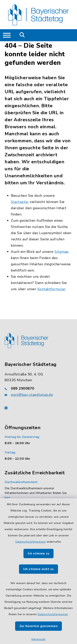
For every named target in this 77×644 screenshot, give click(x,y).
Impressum (38, 639)
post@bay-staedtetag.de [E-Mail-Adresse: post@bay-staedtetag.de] (32, 395)
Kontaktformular (51, 289)
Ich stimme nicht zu (38, 569)
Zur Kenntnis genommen (39, 626)
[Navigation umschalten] (7, 35)
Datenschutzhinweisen (30, 542)
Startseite (19, 202)
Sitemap (62, 252)
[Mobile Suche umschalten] (22, 35)
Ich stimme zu (39, 554)
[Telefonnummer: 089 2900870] (38, 388)
